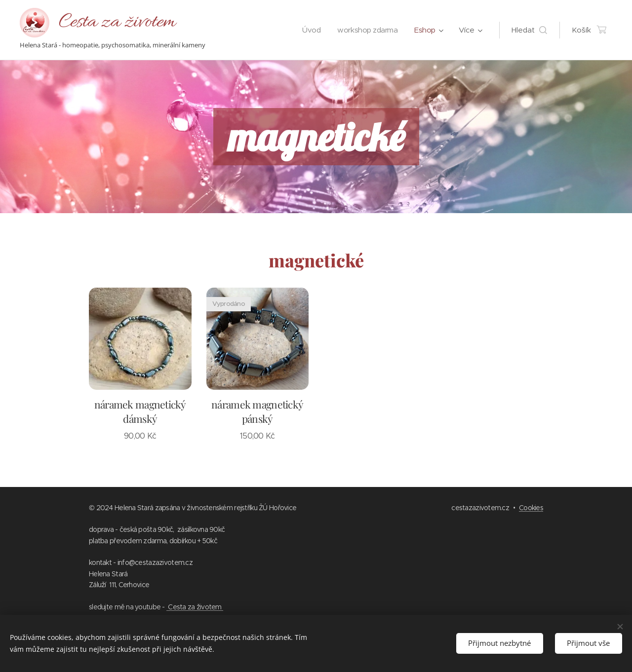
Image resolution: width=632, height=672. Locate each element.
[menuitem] (306, 30)
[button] (529, 30)
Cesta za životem (195, 607)
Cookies (531, 508)
